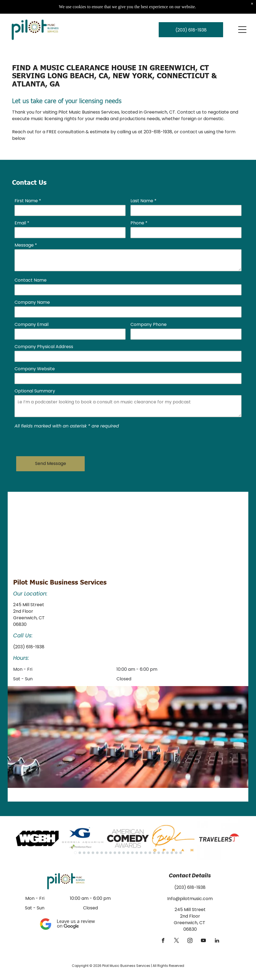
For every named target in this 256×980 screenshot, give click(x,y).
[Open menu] (242, 30)
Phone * (139, 223)
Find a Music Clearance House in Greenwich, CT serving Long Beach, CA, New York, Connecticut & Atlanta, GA (114, 75)
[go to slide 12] (124, 853)
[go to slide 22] (167, 853)
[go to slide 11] (119, 853)
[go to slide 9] (110, 853)
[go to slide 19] (154, 853)
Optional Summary (35, 391)
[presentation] (56, 440)
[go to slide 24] (176, 853)
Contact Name (31, 280)
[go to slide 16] (141, 853)
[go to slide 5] (93, 853)
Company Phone (149, 324)
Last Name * (143, 201)
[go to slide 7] (102, 853)
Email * (22, 223)
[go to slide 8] (106, 853)
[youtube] (204, 941)
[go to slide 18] (150, 853)
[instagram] (190, 941)
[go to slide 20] (159, 853)
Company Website (35, 369)
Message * (26, 245)
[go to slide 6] (97, 853)
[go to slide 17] (146, 853)
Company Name (32, 302)
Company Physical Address (44, 347)
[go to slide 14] (132, 853)
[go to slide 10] (115, 853)
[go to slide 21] (163, 853)
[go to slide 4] (89, 853)
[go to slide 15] (137, 853)
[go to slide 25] (181, 853)
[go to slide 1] (75, 853)
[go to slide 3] (84, 853)
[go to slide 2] (80, 853)
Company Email (32, 324)
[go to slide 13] (128, 853)
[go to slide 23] (172, 853)
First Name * (28, 201)
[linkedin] (217, 941)
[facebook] (163, 941)
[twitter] (177, 941)
